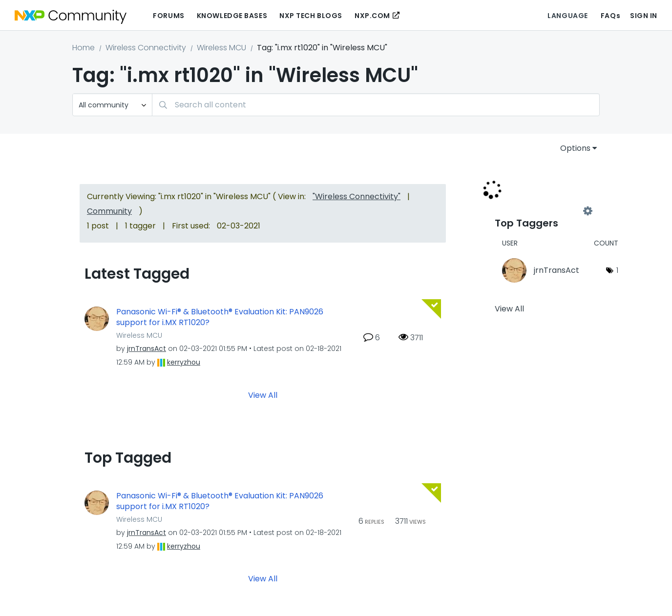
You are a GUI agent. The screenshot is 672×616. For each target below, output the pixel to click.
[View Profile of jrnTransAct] (147, 349)
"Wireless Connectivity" (357, 196)
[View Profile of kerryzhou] (184, 362)
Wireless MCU (221, 48)
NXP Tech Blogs (311, 16)
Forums (168, 16)
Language (567, 16)
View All (263, 395)
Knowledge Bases (232, 16)
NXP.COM (372, 16)
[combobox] (376, 105)
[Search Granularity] (112, 105)
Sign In (644, 16)
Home (84, 48)
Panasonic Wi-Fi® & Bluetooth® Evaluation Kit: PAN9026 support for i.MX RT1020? (220, 318)
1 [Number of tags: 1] (617, 270)
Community (109, 211)
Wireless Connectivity (146, 48)
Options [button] (575, 148)
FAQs (610, 16)
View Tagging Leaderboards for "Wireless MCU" (541, 211)
